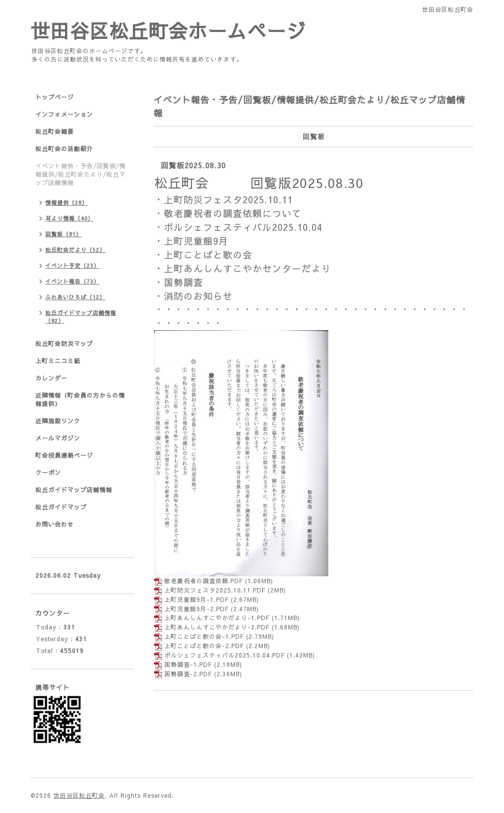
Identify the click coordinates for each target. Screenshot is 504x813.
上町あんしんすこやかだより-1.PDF (217, 618)
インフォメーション (64, 114)
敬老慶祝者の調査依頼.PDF (204, 581)
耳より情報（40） (69, 218)
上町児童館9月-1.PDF (196, 599)
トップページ (55, 97)
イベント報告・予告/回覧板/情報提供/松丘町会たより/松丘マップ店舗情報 (80, 174)
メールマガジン (58, 438)
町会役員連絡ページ (64, 455)
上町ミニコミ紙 (58, 361)
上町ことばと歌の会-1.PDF (204, 636)
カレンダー (51, 378)
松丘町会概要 (55, 131)
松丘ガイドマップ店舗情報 (74, 490)
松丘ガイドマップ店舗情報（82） (81, 317)
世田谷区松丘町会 (79, 795)
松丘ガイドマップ (61, 507)
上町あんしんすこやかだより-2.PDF (217, 627)
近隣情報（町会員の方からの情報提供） (80, 399)
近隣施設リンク (58, 421)
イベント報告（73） (72, 281)
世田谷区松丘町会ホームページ (168, 30)
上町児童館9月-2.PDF (196, 609)
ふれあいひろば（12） (75, 297)
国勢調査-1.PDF (188, 664)
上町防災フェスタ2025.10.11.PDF (215, 590)
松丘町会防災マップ (64, 344)
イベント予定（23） (72, 266)
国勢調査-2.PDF (188, 674)
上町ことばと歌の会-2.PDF (204, 646)
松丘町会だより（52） (75, 250)
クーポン (48, 472)
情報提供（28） (66, 203)
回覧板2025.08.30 (193, 165)
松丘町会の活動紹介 (64, 149)
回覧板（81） (63, 234)
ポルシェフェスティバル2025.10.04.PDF (224, 655)
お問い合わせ (55, 524)
